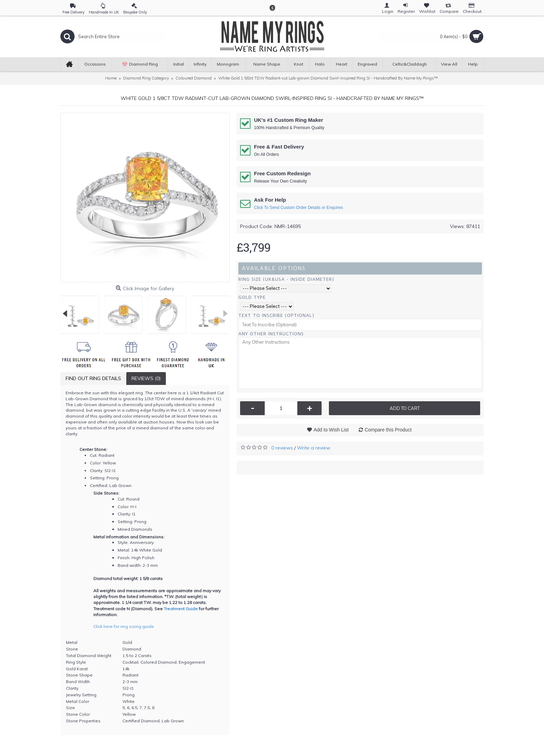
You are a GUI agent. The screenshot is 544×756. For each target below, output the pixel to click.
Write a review (314, 448)
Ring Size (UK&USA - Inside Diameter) (286, 279)
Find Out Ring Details (93, 378)
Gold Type (252, 297)
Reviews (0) (146, 378)
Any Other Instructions (271, 334)
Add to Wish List (331, 430)
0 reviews (282, 448)
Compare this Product (388, 430)
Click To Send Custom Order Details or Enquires (299, 208)
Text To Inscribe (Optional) (276, 315)
